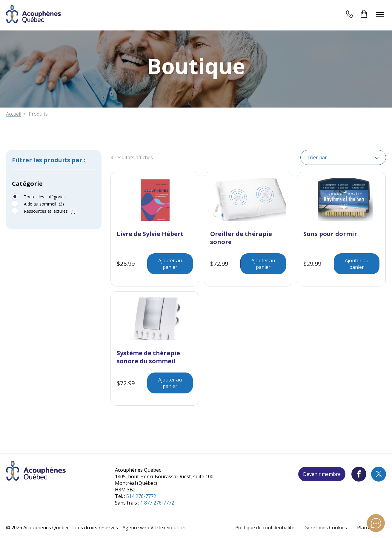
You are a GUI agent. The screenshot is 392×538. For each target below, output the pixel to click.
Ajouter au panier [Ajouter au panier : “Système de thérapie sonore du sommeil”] (170, 383)
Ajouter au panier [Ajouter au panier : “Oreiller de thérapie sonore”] (263, 264)
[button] (380, 15)
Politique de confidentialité (265, 528)
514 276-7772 (141, 496)
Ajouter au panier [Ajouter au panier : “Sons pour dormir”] (357, 264)
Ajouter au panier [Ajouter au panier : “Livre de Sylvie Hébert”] (170, 264)
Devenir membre (322, 474)
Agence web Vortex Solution (154, 528)
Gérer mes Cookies (326, 528)
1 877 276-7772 (157, 503)
